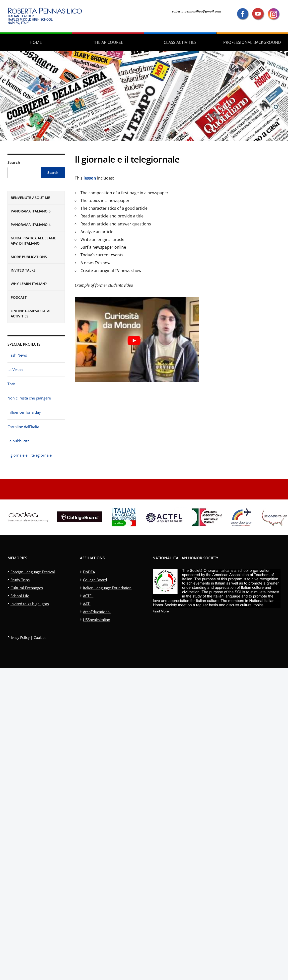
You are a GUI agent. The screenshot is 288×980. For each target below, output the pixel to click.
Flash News (17, 355)
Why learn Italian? (29, 284)
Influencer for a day (24, 412)
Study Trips (20, 580)
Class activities (180, 42)
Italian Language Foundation (107, 588)
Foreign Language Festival (33, 572)
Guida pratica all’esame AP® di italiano (33, 241)
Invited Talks (23, 270)
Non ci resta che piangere (29, 398)
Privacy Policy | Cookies (27, 637)
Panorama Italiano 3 (31, 211)
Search (14, 162)
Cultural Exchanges (27, 588)
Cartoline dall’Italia (23, 427)
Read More (161, 611)
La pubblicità (18, 441)
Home (36, 42)
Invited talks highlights (30, 604)
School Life (20, 596)
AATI (87, 604)
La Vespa (15, 370)
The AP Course (108, 42)
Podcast (19, 297)
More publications (29, 257)
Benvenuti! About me (30, 198)
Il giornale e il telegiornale (30, 455)
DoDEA (89, 572)
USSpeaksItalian (97, 620)
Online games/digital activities (31, 313)
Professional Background (252, 42)
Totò (11, 384)
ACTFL (88, 596)
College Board (95, 580)
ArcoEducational (97, 612)
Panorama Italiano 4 (31, 225)
